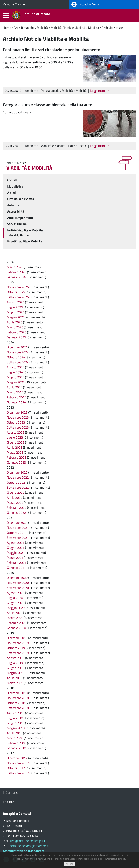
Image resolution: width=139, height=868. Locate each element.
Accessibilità (16, 211)
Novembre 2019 (18, 643)
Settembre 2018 (18, 708)
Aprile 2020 (15, 613)
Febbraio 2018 (17, 743)
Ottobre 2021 (16, 533)
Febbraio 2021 (17, 563)
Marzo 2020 (15, 618)
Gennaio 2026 (16, 277)
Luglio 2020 (15, 598)
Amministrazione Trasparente (24, 851)
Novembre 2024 (18, 352)
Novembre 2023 (18, 417)
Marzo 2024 (15, 392)
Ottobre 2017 (16, 768)
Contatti (13, 180)
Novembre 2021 (18, 528)
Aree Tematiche (24, 28)
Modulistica (15, 186)
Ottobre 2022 (16, 482)
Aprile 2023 (15, 447)
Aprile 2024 (15, 387)
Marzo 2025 (15, 327)
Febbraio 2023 (17, 457)
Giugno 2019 (16, 668)
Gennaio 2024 (16, 402)
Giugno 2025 (16, 312)
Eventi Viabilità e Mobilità (24, 241)
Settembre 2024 (18, 362)
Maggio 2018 (16, 728)
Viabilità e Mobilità (49, 28)
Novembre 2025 (18, 287)
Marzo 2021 (15, 558)
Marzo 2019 (15, 683)
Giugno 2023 (16, 442)
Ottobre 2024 (16, 357)
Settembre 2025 (18, 297)
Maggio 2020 (16, 608)
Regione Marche (14, 4)
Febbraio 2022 (17, 508)
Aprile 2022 (15, 498)
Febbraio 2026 (17, 272)
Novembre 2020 (18, 583)
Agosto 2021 (16, 543)
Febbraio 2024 (17, 397)
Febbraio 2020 (17, 623)
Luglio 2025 (15, 307)
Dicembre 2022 (17, 472)
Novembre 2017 (18, 763)
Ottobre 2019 (16, 648)
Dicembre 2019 (17, 638)
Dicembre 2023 (17, 412)
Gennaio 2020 (16, 628)
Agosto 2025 (16, 302)
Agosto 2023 (16, 432)
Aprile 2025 (15, 322)
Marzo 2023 (15, 452)
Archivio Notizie (112, 28)
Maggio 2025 (16, 317)
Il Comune (10, 792)
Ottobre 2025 (16, 292)
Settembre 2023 (18, 427)
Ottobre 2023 (16, 422)
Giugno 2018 (16, 723)
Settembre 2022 (18, 488)
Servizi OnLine (17, 224)
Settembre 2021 (18, 538)
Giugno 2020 (16, 603)
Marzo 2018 (15, 738)
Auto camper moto (20, 218)
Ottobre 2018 (16, 703)
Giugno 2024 (16, 377)
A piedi (12, 193)
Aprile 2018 (15, 733)
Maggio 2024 (16, 382)
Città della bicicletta (21, 199)
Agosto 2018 (16, 713)
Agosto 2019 (16, 658)
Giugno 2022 (16, 493)
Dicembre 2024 (17, 347)
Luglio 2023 (15, 437)
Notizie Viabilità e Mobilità (82, 28)
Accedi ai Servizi (86, 4)
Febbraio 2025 (17, 332)
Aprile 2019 (15, 678)
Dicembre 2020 (17, 578)
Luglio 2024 (15, 372)
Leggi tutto (100, 91)
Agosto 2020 (16, 593)
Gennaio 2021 (16, 568)
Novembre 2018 (18, 698)
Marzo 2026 (15, 267)
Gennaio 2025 (16, 337)
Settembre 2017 (18, 773)
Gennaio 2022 (16, 513)
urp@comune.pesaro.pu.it (28, 841)
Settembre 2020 (18, 588)
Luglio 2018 (15, 718)
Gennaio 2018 (16, 748)
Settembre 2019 (18, 653)
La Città (8, 802)
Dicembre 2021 (17, 523)
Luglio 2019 (15, 663)
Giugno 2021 (16, 548)
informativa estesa (115, 861)
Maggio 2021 (16, 553)
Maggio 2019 (16, 673)
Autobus (13, 205)
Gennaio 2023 (16, 462)
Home (7, 28)
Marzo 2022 (15, 503)
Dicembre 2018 (17, 693)
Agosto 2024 (16, 367)
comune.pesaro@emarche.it (29, 846)
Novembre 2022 (18, 477)
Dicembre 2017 (17, 758)
